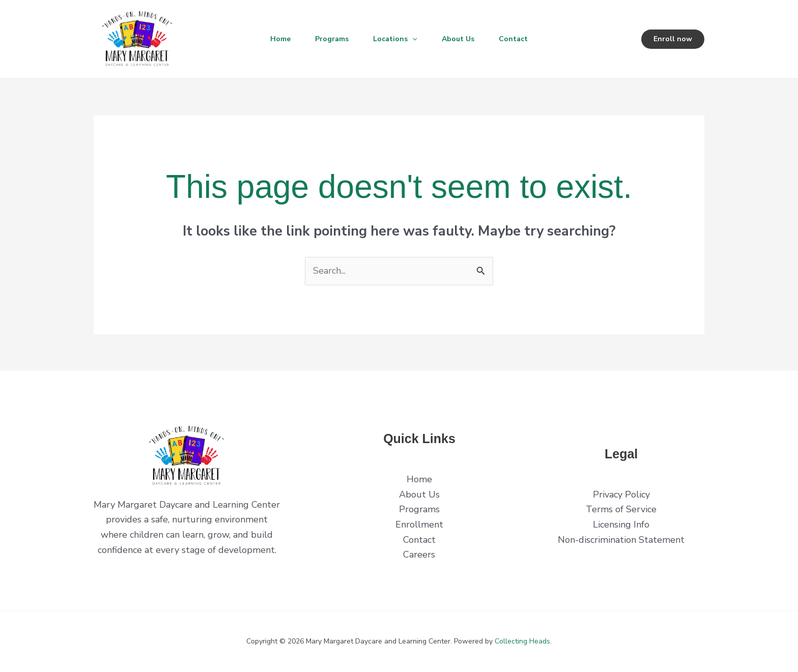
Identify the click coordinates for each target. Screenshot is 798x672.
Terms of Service (621, 509)
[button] (412, 39)
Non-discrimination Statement (621, 540)
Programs (332, 39)
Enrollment (419, 524)
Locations (395, 39)
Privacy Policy (621, 494)
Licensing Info (621, 524)
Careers (419, 554)
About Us (458, 39)
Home (280, 39)
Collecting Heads (522, 641)
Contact (513, 39)
